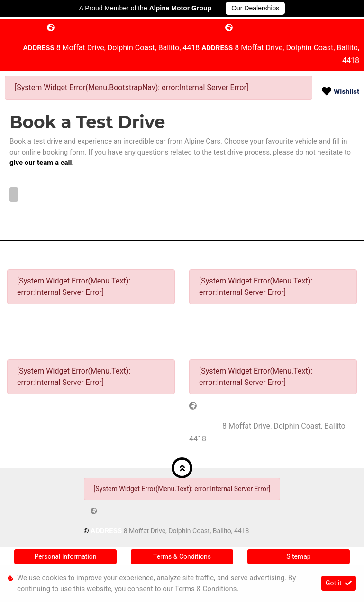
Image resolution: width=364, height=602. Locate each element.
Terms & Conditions (182, 556)
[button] (182, 468)
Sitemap (298, 556)
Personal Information (65, 556)
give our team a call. (42, 163)
